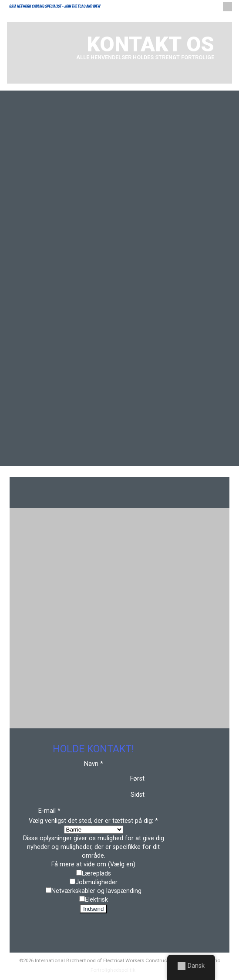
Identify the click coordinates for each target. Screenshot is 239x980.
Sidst (138, 795)
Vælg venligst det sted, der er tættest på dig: (93, 821)
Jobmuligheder (96, 882)
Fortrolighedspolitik (113, 970)
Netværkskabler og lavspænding (96, 891)
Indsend (93, 909)
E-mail (49, 811)
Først (137, 779)
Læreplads (96, 874)
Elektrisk (96, 900)
